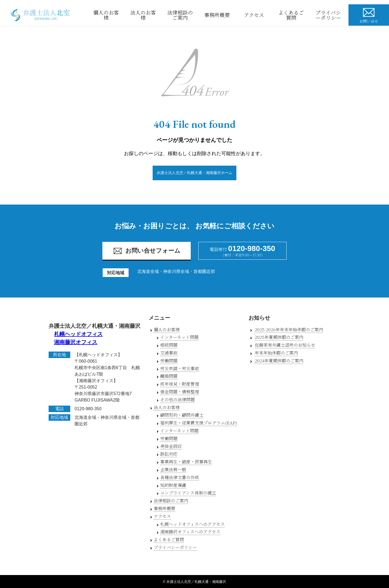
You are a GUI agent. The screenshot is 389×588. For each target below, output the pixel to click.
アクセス (256, 15)
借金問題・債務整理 (180, 392)
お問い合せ (369, 15)
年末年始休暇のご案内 (276, 353)
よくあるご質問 (293, 15)
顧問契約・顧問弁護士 (182, 415)
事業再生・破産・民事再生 (186, 462)
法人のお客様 (145, 15)
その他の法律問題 (177, 400)
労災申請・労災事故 (180, 368)
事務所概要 (219, 15)
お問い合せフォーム (147, 251)
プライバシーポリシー (330, 15)
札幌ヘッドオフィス (78, 334)
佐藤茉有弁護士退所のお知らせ (285, 345)
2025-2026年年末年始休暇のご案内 (289, 330)
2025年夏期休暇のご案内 (279, 337)
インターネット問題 (179, 337)
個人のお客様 (108, 15)
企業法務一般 (173, 470)
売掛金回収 (171, 446)
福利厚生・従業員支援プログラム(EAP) (199, 423)
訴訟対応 (169, 454)
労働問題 (169, 361)
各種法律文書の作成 (180, 477)
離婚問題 (169, 376)
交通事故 (169, 353)
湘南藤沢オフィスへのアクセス (190, 532)
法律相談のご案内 (182, 15)
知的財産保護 (173, 485)
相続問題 (169, 345)
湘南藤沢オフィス (76, 342)
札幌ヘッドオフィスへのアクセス (192, 524)
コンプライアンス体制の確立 (188, 493)
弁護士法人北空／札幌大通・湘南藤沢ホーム (194, 173)
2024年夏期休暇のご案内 (279, 361)
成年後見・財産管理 (180, 384)
